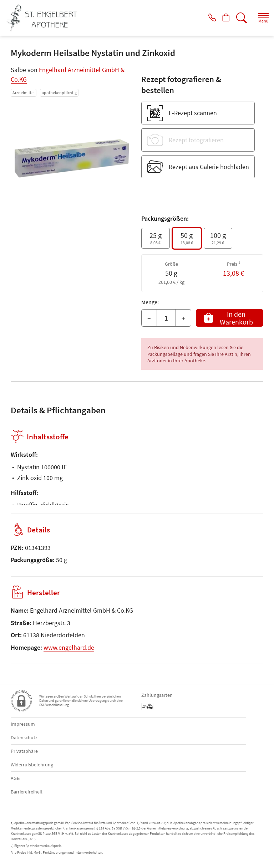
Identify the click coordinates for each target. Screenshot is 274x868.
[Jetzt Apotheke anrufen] (206, 18)
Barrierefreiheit (27, 792)
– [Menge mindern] (149, 318)
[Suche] (240, 18)
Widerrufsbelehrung (32, 765)
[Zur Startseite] (44, 18)
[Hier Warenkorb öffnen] (223, 18)
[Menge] (166, 318)
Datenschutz (24, 737)
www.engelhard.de (69, 647)
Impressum (23, 724)
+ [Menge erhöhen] (183, 318)
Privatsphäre (24, 751)
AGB (15, 778)
